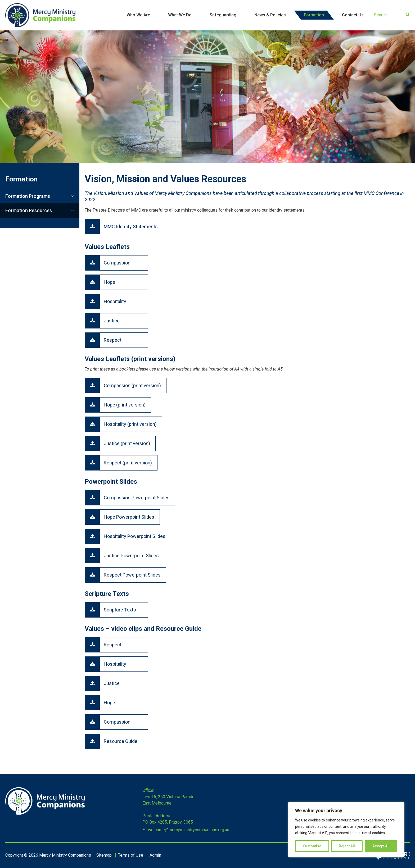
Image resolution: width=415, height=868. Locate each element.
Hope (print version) (125, 405)
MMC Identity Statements (131, 227)
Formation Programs (28, 196)
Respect (113, 340)
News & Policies (270, 15)
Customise (312, 846)
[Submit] (408, 15)
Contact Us (353, 15)
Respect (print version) (128, 463)
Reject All (347, 846)
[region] (346, 830)
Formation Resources (29, 210)
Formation (314, 15)
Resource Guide (121, 741)
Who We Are (138, 15)
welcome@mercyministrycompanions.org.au (188, 830)
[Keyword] (392, 15)
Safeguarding (223, 15)
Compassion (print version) (132, 385)
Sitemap (104, 855)
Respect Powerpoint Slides (132, 575)
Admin (155, 855)
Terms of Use (131, 855)
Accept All (381, 846)
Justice (112, 321)
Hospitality (115, 301)
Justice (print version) (127, 443)
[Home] (45, 813)
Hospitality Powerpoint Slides (135, 536)
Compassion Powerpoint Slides (137, 498)
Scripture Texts (120, 610)
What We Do (180, 15)
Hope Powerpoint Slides (129, 517)
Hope (109, 282)
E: (144, 830)
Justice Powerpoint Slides (131, 556)
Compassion (117, 263)
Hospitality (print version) (130, 424)
